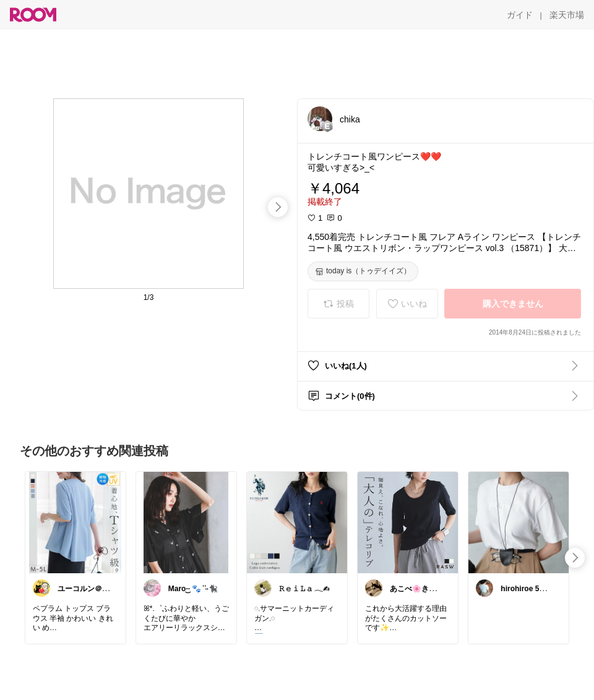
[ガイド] (520, 15)
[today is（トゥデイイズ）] (363, 271)
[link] (75, 522)
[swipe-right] (278, 207)
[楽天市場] (567, 15)
